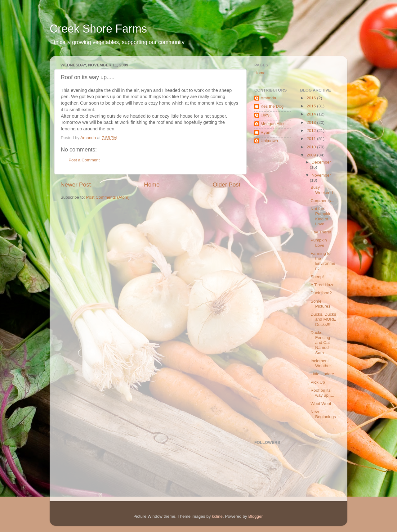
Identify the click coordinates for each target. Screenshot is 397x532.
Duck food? (321, 293)
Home (152, 185)
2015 (312, 106)
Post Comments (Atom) (108, 197)
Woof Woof (321, 404)
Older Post (227, 185)
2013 (312, 122)
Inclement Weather (321, 363)
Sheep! (317, 277)
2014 (312, 114)
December (321, 162)
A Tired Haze (322, 285)
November (321, 175)
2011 (312, 139)
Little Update (322, 374)
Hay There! (321, 232)
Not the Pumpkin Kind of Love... (321, 216)
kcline (217, 516)
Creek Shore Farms (98, 29)
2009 (312, 155)
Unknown (269, 141)
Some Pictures (320, 304)
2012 (312, 131)
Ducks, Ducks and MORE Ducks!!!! (323, 319)
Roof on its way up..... (322, 393)
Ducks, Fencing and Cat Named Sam (320, 343)
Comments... (322, 201)
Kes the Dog (272, 106)
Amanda (268, 98)
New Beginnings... (323, 417)
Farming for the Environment (323, 261)
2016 (312, 98)
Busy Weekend (322, 190)
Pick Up (318, 382)
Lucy (265, 115)
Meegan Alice (273, 124)
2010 (312, 147)
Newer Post (76, 185)
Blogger (255, 516)
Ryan (265, 132)
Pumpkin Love (319, 243)
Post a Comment (84, 160)
